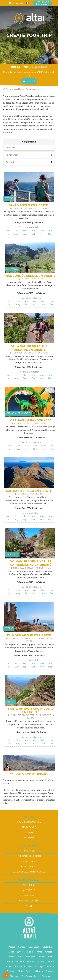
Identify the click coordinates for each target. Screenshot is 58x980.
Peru (30, 966)
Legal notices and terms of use (29, 872)
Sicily (21, 971)
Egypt (20, 952)
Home (21, 89)
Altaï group (29, 885)
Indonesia (31, 957)
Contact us (29, 890)
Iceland (12, 957)
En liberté (29, 832)
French (27, 3)
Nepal (41, 961)
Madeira (20, 961)
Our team (29, 895)
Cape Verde (34, 947)
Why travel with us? (29, 901)
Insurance (29, 851)
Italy (50, 957)
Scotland (11, 971)
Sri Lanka (38, 971)
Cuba (11, 952)
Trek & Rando (29, 827)
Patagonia (20, 966)
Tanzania (14, 976)
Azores (12, 947)
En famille (29, 838)
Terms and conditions (29, 856)
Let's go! (31, 81)
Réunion (51, 966)
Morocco (31, 961)
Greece (49, 952)
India (21, 957)
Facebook (26, 906)
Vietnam (46, 976)
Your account (17, 3)
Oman (9, 966)
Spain (29, 971)
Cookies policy (29, 866)
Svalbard (50, 971)
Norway (51, 961)
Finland (29, 952)
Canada (22, 947)
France (39, 952)
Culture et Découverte (29, 822)
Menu (55, 9)
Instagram (31, 906)
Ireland (42, 957)
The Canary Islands (30, 976)
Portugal (39, 966)
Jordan (9, 961)
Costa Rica (47, 947)
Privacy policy (29, 861)
